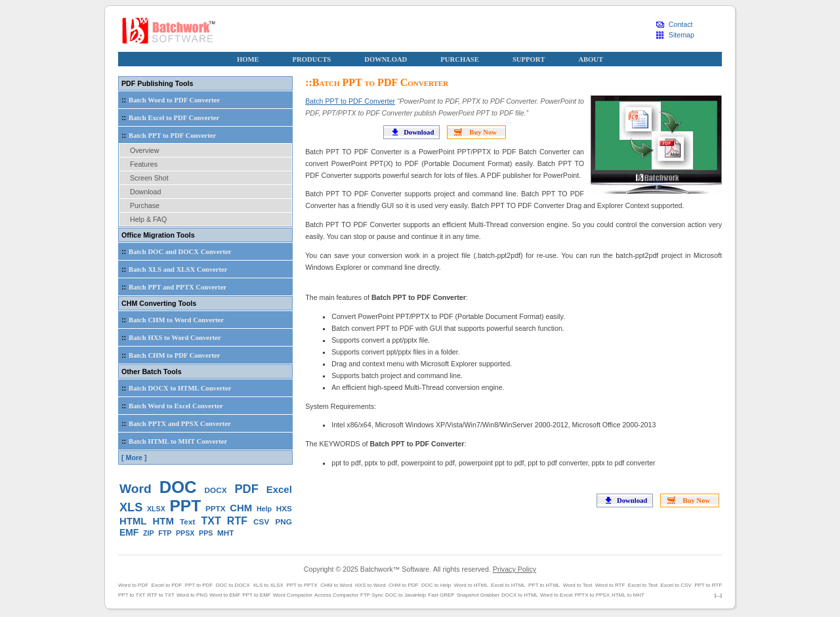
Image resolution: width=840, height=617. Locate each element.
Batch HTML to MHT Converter (173, 441)
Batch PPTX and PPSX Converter (175, 423)
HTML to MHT (628, 595)
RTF (237, 521)
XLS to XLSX (268, 585)
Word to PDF (133, 585)
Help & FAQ (148, 219)
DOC (178, 487)
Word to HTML (471, 585)
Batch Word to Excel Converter (171, 406)
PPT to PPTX (302, 585)
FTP (165, 533)
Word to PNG (192, 595)
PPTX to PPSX (592, 595)
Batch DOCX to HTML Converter (175, 388)
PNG (283, 521)
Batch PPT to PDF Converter (350, 101)
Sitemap (682, 35)
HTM (163, 521)
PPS (206, 533)
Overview (144, 150)
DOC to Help (436, 585)
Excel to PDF (167, 585)
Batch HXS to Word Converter (170, 337)
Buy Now (483, 132)
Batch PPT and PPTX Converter (173, 287)
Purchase (145, 205)
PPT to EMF (256, 595)
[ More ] (134, 457)
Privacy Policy (514, 569)
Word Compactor (293, 595)
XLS (131, 507)
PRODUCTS (312, 59)
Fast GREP (441, 595)
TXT (211, 521)
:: (124, 100)
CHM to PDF (403, 585)
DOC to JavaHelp (406, 595)
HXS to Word (370, 585)
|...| (718, 595)
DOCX (216, 490)
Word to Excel (556, 595)
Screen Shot (149, 178)
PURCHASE (460, 59)
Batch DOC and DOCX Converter (175, 251)
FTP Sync (372, 595)
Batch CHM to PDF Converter (169, 355)
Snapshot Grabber (478, 595)
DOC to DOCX (233, 585)
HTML (133, 521)
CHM (241, 508)
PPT (186, 506)
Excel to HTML (508, 585)
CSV (261, 521)
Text (187, 521)
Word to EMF (225, 595)
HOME (248, 59)
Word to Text (578, 585)
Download (419, 132)
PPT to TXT (132, 595)
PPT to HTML (544, 585)
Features (144, 164)
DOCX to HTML (520, 595)
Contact (681, 24)
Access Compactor (336, 595)
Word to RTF (610, 585)
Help (264, 509)
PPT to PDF (199, 585)
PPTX (216, 508)
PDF (247, 489)
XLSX (156, 509)
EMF (129, 532)
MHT (225, 533)
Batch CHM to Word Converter (171, 320)
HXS (284, 508)
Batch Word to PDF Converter (169, 100)
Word (136, 489)
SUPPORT (529, 59)
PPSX (185, 533)
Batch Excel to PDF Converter (169, 117)
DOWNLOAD (386, 59)
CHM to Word (336, 585)
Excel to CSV (676, 585)
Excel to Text (643, 585)
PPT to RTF (708, 585)
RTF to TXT (161, 595)
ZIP (149, 533)
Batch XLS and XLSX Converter (173, 269)
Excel (279, 489)
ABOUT (591, 59)
